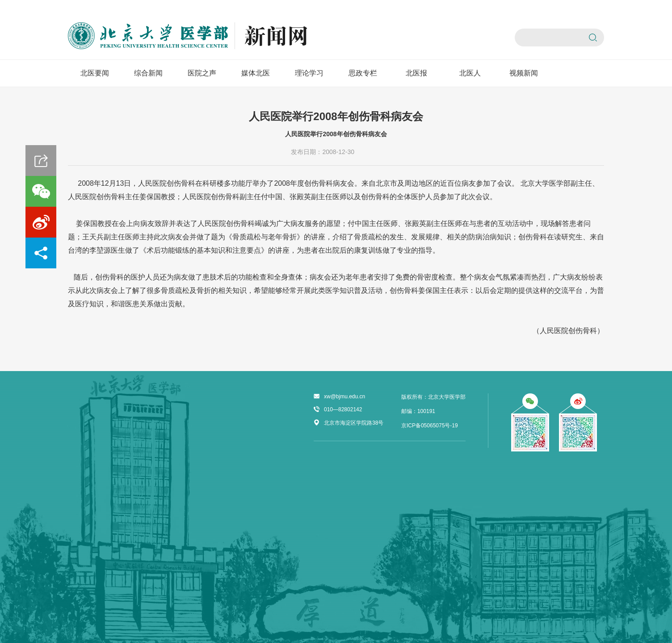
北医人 (470, 73)
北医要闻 (95, 73)
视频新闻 (524, 73)
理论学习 (309, 73)
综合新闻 (148, 73)
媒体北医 (256, 73)
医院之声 (202, 73)
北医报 (416, 73)
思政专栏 (363, 73)
